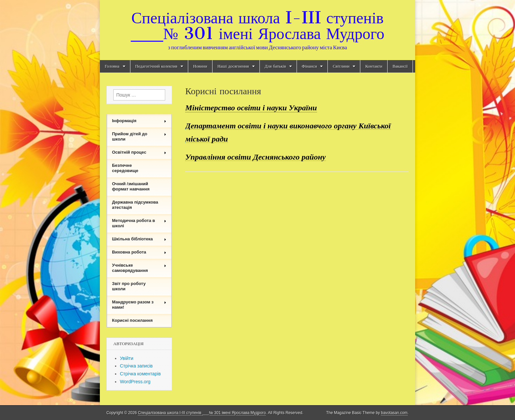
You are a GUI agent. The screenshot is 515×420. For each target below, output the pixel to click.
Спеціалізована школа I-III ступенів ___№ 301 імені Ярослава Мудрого (257, 25)
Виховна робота (139, 252)
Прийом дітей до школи (139, 136)
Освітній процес (139, 152)
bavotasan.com (394, 413)
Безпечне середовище (125, 168)
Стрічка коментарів (140, 374)
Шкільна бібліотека (139, 239)
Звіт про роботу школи (129, 286)
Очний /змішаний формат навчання (131, 186)
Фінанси (309, 66)
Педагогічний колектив (156, 66)
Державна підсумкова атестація (135, 205)
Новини (200, 66)
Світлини (341, 66)
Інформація (139, 121)
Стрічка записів (136, 366)
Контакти (374, 66)
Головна (112, 66)
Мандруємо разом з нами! (139, 305)
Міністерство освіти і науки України (251, 108)
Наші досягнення (233, 66)
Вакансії (400, 66)
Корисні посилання (132, 320)
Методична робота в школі (139, 223)
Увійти (127, 358)
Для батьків (275, 66)
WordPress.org (135, 382)
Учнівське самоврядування (139, 268)
